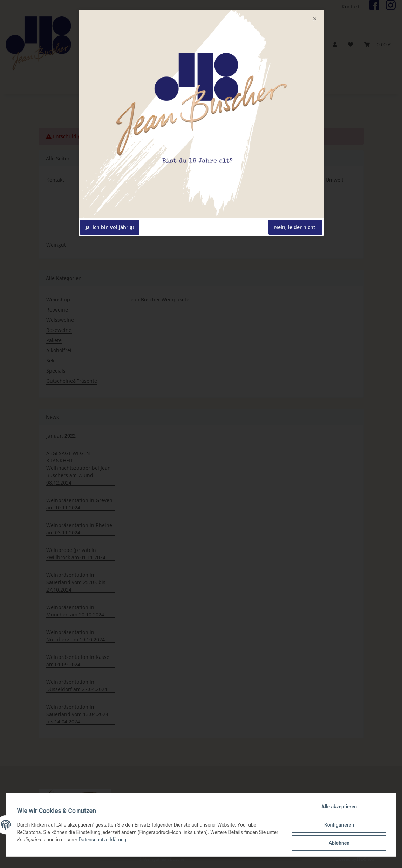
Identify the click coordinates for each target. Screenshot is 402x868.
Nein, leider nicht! (295, 227)
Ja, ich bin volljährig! (110, 227)
